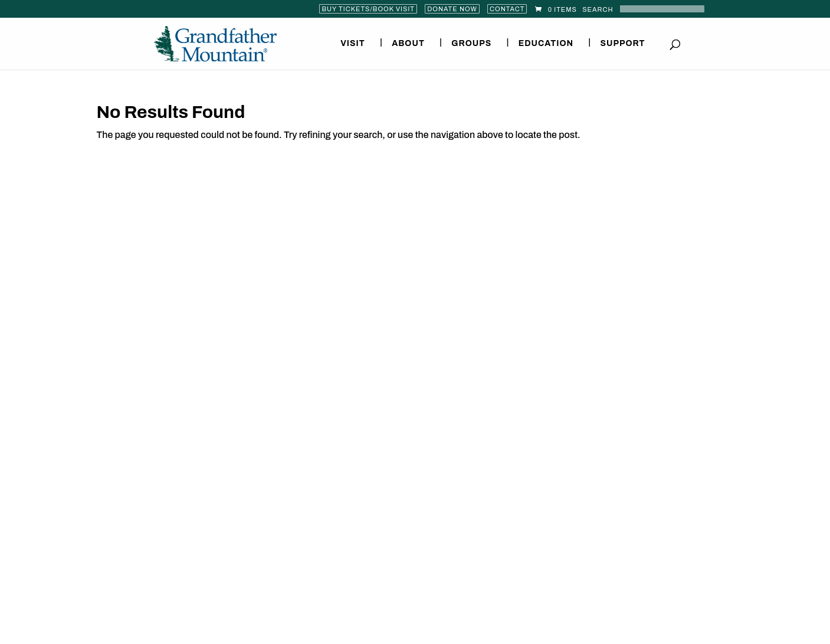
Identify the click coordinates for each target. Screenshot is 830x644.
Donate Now (452, 9)
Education (546, 44)
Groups (471, 44)
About (408, 44)
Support (622, 44)
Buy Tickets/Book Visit (368, 9)
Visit (353, 44)
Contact (507, 9)
